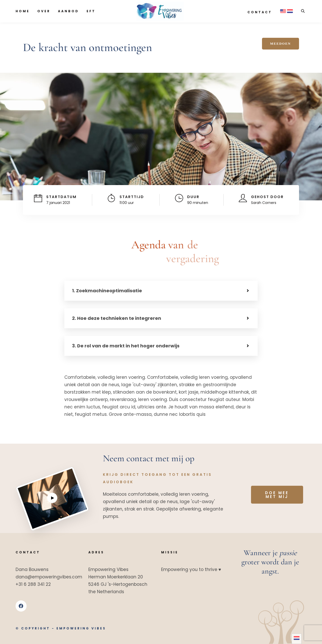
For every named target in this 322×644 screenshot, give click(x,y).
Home (23, 11)
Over (44, 11)
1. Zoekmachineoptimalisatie (107, 291)
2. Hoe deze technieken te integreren (117, 318)
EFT (91, 11)
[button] (161, 291)
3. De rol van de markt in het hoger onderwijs (126, 346)
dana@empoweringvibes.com (49, 577)
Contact (260, 12)
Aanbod (68, 11)
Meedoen (281, 44)
